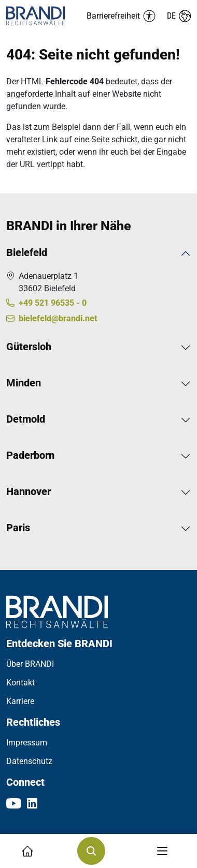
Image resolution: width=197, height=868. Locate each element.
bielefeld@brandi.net (58, 318)
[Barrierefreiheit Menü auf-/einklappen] (121, 16)
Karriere (20, 701)
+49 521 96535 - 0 (53, 303)
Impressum (27, 743)
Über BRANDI (30, 664)
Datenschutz (29, 761)
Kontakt (20, 683)
